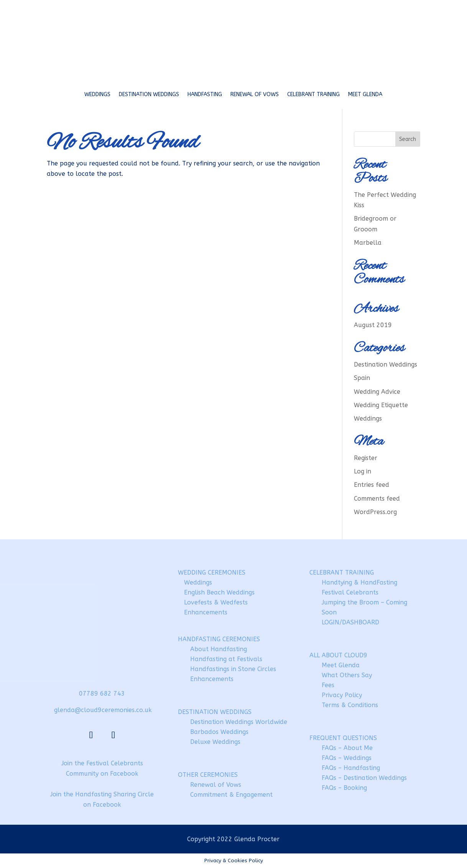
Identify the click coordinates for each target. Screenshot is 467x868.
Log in (363, 471)
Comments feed (377, 499)
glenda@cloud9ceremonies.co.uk (103, 710)
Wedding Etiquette (381, 405)
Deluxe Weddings (215, 742)
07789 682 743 (102, 694)
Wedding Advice (377, 392)
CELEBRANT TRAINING (342, 572)
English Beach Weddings (219, 592)
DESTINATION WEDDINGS (215, 712)
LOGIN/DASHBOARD (350, 622)
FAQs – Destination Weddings (364, 778)
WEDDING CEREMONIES (212, 572)
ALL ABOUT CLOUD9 (338, 655)
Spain (362, 378)
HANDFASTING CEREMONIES (219, 639)
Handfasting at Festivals (226, 659)
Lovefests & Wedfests (216, 602)
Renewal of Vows (255, 94)
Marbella (368, 243)
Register (366, 458)
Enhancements (206, 612)
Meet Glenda (365, 94)
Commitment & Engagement (231, 795)
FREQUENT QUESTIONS (343, 738)
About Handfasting (219, 649)
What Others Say (347, 675)
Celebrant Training (313, 94)
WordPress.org (375, 512)
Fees (328, 685)
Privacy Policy (342, 695)
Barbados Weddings (219, 732)
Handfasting (205, 94)
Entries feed (372, 485)
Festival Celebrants (350, 592)
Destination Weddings (149, 94)
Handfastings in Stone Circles (233, 669)
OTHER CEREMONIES (208, 775)
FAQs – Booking (344, 788)
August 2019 (373, 325)
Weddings (97, 94)
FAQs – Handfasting (351, 768)
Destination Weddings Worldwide (239, 722)
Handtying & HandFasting (359, 582)
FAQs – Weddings (347, 758)
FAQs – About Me (347, 748)
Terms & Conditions (350, 705)
